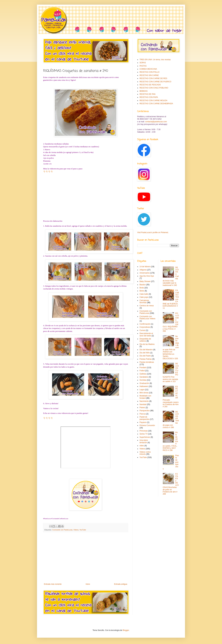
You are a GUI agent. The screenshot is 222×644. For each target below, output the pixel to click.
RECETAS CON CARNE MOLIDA (153, 100)
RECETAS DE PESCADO (150, 85)
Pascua (143, 414)
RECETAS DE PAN (147, 94)
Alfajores (143, 270)
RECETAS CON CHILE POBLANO (154, 88)
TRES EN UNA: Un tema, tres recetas (155, 60)
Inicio (88, 584)
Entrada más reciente (53, 584)
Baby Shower (145, 281)
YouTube (83, 530)
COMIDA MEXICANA (148, 69)
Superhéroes (145, 437)
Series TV (144, 434)
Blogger (126, 630)
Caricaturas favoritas (144, 301)
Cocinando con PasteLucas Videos (147, 318)
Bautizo (143, 285)
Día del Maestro (146, 350)
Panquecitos (145, 411)
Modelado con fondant (145, 397)
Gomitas (143, 380)
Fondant (143, 368)
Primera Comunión (147, 425)
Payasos (143, 422)
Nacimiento (144, 401)
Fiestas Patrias (146, 359)
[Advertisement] (86, 558)
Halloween (144, 386)
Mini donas (144, 393)
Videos (76, 530)
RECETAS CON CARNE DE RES (153, 78)
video (142, 446)
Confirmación (145, 324)
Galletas (143, 374)
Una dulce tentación (144, 441)
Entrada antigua (121, 584)
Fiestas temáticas (147, 362)
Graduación (144, 383)
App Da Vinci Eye (147, 276)
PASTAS (143, 66)
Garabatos (144, 377)
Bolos (142, 291)
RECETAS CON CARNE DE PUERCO (155, 82)
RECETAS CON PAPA (149, 97)
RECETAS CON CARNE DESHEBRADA (156, 104)
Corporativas (145, 327)
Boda (142, 288)
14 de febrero (145, 267)
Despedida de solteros (145, 340)
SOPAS (143, 63)
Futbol (142, 371)
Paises (142, 408)
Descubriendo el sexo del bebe (146, 335)
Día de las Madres (147, 344)
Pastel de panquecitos (145, 418)
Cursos (142, 330)
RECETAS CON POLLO (149, 72)
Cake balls (144, 294)
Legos (142, 390)
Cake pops (144, 297)
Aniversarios (145, 273)
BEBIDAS (144, 91)
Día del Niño (145, 353)
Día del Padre (145, 356)
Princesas (144, 431)
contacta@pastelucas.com (156, 122)
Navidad (143, 404)
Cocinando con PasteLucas (62, 530)
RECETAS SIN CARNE (149, 75)
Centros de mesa (147, 306)
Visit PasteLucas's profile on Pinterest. (153, 232)
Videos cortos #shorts (145, 453)
